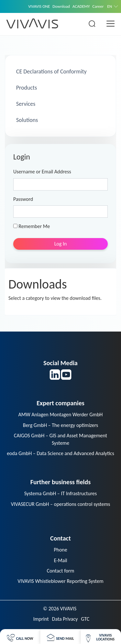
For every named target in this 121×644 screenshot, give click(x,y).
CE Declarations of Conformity (51, 71)
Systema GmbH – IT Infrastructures (60, 493)
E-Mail (60, 560)
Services (25, 104)
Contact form (60, 571)
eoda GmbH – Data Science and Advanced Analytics (60, 453)
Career (98, 6)
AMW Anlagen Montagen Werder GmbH (61, 415)
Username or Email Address (42, 172)
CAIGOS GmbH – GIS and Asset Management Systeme (60, 439)
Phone (60, 550)
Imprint (41, 619)
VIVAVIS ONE (39, 6)
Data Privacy (65, 619)
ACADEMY (81, 6)
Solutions (26, 120)
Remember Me (32, 226)
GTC (85, 619)
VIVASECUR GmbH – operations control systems (61, 504)
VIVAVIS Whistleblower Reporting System (61, 581)
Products (26, 88)
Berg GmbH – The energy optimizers (60, 425)
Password (23, 199)
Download (61, 6)
